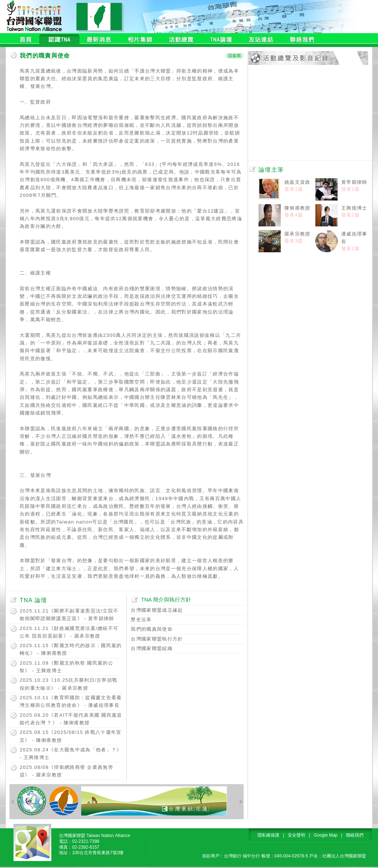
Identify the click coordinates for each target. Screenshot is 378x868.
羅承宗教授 (298, 234)
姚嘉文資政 (298, 182)
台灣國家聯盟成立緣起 (157, 610)
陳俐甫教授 (298, 208)
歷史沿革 (141, 620)
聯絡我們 (355, 835)
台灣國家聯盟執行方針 (157, 639)
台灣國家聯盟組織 (152, 648)
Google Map (325, 835)
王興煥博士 (354, 208)
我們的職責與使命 (152, 629)
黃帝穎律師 (354, 182)
